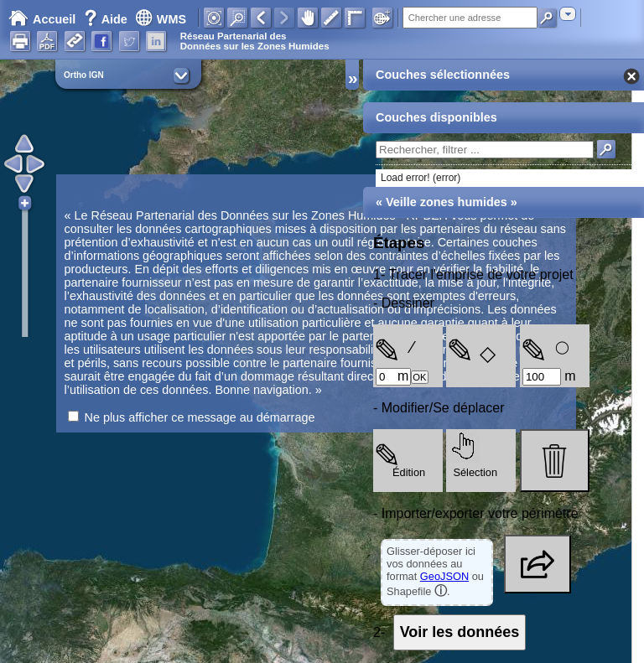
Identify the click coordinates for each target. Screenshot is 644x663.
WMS (161, 19)
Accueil (42, 19)
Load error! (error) (421, 178)
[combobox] (568, 14)
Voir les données (460, 632)
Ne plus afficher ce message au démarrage (200, 417)
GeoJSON (444, 576)
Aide (107, 19)
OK (419, 377)
